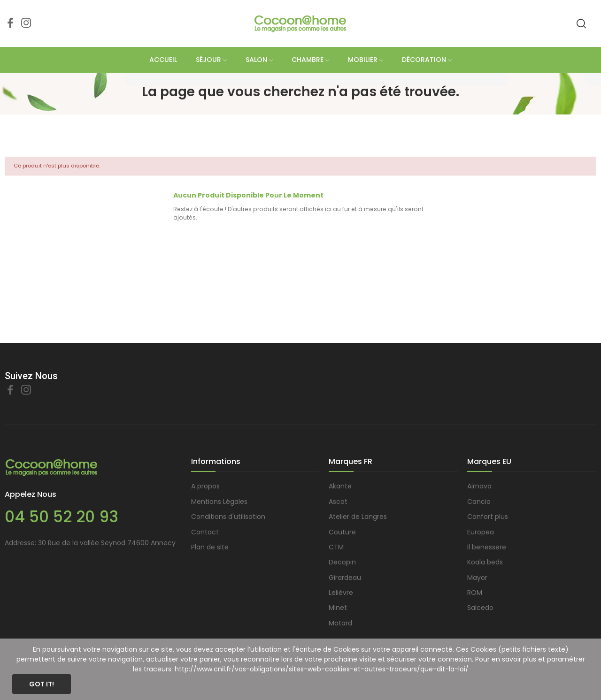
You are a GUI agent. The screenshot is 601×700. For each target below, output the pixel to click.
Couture (342, 532)
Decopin (342, 562)
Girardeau (345, 578)
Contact (205, 532)
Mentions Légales (219, 502)
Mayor (477, 578)
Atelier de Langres (358, 517)
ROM (475, 593)
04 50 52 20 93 (62, 517)
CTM (336, 547)
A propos (205, 486)
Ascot (338, 502)
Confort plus (488, 517)
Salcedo (480, 608)
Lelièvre (341, 593)
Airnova (479, 486)
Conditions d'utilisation (228, 517)
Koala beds (485, 562)
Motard (340, 623)
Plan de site (210, 547)
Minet (338, 608)
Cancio (479, 502)
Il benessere (487, 547)
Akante (340, 486)
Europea (481, 532)
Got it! (42, 684)
